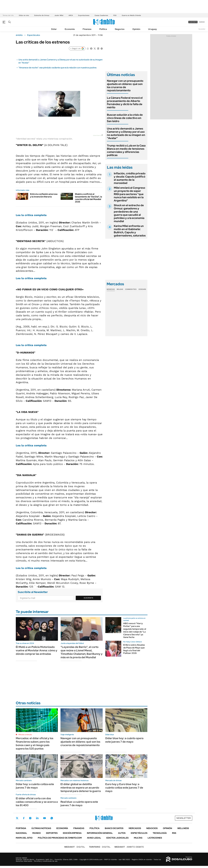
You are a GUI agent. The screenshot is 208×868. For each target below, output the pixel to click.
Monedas (111, 289)
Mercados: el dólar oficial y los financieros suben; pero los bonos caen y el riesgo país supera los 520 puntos (35, 743)
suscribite (193, 22)
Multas (138, 838)
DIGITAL (75, 847)
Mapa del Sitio (24, 838)
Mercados (135, 828)
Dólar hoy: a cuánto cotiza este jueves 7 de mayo (35, 786)
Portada (21, 828)
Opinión (136, 29)
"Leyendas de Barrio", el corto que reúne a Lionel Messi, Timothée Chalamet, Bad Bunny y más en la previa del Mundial (82, 652)
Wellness (183, 828)
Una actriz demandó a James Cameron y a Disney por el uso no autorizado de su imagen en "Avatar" (126, 133)
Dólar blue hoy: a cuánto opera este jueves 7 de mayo (124, 740)
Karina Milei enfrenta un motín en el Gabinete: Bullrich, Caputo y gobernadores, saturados (130, 231)
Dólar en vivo (24, 15)
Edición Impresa (72, 833)
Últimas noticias (41, 828)
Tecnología (160, 833)
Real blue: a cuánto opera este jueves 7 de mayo (79, 804)
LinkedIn (37, 818)
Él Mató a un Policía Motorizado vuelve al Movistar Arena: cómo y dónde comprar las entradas (37, 650)
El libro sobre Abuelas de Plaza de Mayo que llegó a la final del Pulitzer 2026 (134, 649)
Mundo (37, 833)
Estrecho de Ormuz (42, 15)
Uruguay (152, 29)
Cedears (142, 289)
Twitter (17, 818)
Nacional (21, 833)
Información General (100, 833)
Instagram (30, 818)
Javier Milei (59, 15)
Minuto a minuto (25, 735)
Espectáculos (34, 35)
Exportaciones (84, 15)
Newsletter (202, 29)
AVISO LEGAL (94, 838)
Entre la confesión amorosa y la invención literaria (44, 195)
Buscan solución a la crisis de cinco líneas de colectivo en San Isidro (125, 118)
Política (103, 29)
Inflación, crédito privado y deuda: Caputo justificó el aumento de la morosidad (130, 178)
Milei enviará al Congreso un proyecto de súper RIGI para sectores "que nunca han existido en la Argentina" (129, 194)
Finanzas (87, 29)
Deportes (52, 833)
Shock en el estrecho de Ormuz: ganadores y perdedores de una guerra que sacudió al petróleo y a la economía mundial (129, 213)
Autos (122, 833)
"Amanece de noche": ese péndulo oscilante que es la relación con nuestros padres (57, 68)
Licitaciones (155, 838)
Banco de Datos (114, 828)
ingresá (202, 22)
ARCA (71, 15)
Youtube (44, 818)
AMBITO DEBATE (129, 847)
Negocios (120, 29)
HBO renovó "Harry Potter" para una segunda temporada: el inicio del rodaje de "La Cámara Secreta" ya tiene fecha (135, 630)
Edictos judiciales (117, 838)
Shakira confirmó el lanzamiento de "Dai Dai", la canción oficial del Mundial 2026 (88, 198)
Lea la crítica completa (31, 215)
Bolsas (120, 289)
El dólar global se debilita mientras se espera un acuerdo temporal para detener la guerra (81, 788)
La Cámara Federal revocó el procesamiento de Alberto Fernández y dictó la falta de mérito (125, 103)
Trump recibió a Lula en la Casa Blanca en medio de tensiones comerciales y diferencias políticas (126, 150)
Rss (174, 833)
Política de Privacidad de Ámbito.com (60, 838)
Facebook (24, 818)
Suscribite (88, 598)
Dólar (54, 29)
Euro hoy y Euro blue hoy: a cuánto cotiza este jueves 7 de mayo (124, 788)
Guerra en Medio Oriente (131, 15)
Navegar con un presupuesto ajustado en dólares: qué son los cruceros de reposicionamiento (125, 86)
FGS (115, 15)
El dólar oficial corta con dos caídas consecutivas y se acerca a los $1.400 (37, 802)
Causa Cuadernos (101, 15)
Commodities (131, 289)
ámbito (19, 35)
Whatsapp (52, 818)
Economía (70, 29)
